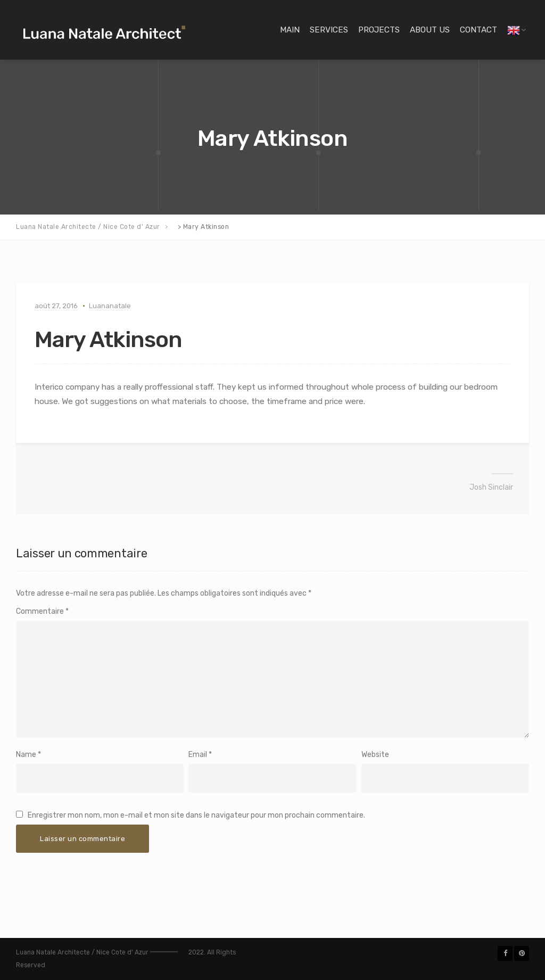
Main (290, 30)
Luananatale (110, 306)
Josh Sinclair (491, 487)
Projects (379, 30)
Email (198, 755)
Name (26, 755)
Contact (478, 30)
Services (329, 30)
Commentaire (42, 611)
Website (375, 755)
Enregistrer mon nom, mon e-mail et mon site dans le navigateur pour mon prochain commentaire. (196, 815)
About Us (430, 30)
